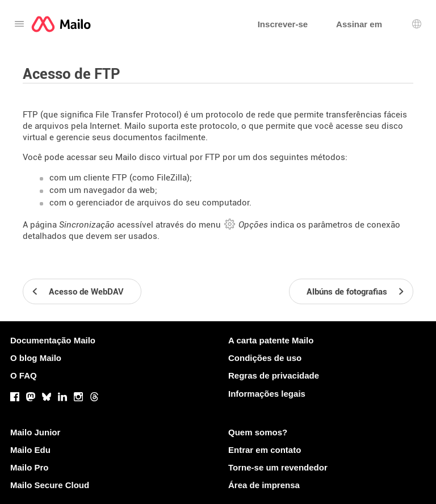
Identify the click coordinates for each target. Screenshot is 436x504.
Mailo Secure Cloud (50, 485)
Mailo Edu (30, 450)
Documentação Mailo (53, 340)
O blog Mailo (36, 358)
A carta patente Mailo (271, 340)
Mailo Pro (30, 467)
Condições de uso (265, 358)
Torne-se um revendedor (278, 467)
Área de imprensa (264, 485)
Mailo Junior (35, 432)
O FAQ (24, 375)
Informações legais (267, 394)
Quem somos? (258, 432)
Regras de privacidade (274, 375)
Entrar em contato (265, 450)
